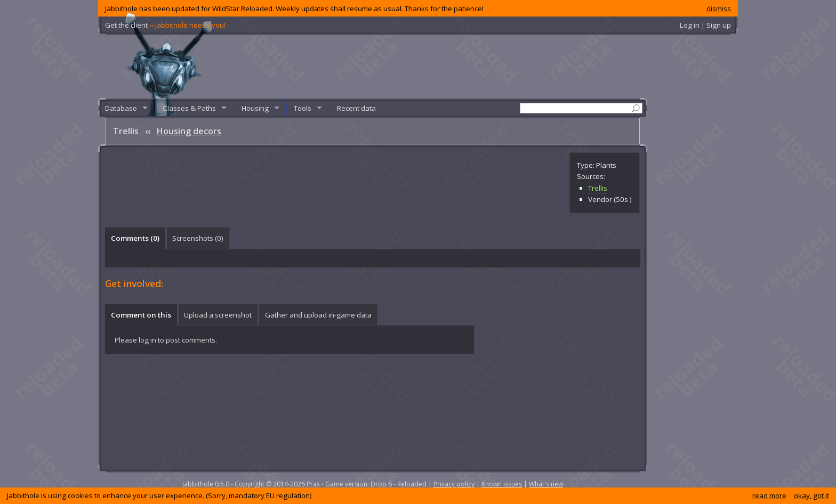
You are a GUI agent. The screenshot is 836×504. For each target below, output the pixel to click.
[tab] (135, 238)
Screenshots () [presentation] (198, 238)
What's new (546, 484)
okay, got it (811, 495)
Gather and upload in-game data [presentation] (318, 315)
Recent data (356, 108)
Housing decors (189, 131)
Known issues (502, 484)
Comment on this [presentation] (141, 315)
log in (147, 340)
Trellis (598, 188)
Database (121, 108)
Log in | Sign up (705, 25)
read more (769, 495)
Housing (255, 108)
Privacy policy (454, 484)
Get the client (165, 25)
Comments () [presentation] (135, 238)
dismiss (719, 9)
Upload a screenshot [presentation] (218, 315)
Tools (303, 108)
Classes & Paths (189, 108)
